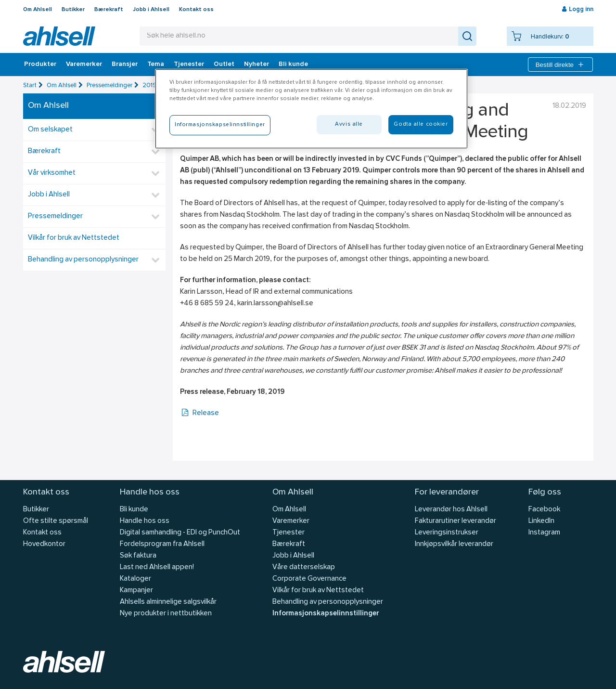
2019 (149, 85)
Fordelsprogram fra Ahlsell (162, 544)
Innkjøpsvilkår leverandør (454, 544)
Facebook (544, 510)
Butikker (73, 10)
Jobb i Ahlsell (151, 10)
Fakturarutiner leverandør (456, 521)
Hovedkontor (44, 544)
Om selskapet (50, 130)
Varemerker (84, 65)
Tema (156, 65)
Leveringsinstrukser (447, 533)
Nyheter (257, 65)
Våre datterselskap (304, 567)
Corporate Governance (309, 579)
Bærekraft (109, 10)
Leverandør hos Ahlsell (451, 510)
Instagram (544, 533)
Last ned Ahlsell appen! (157, 567)
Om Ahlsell (38, 10)
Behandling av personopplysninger (83, 260)
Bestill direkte (560, 65)
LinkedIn (541, 521)
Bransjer (125, 65)
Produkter (40, 65)
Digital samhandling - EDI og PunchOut (180, 533)
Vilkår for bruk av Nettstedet (74, 238)
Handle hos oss (145, 521)
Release (199, 413)
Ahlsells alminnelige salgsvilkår (168, 602)
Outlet (224, 65)
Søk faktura (138, 556)
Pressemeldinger (109, 85)
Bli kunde (293, 65)
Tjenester (189, 65)
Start (30, 85)
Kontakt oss (196, 10)
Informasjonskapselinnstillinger (326, 614)
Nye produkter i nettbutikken (166, 614)
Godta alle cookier (421, 124)
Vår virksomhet (52, 173)
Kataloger (135, 579)
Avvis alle (349, 124)
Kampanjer (136, 591)
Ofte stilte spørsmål (56, 521)
